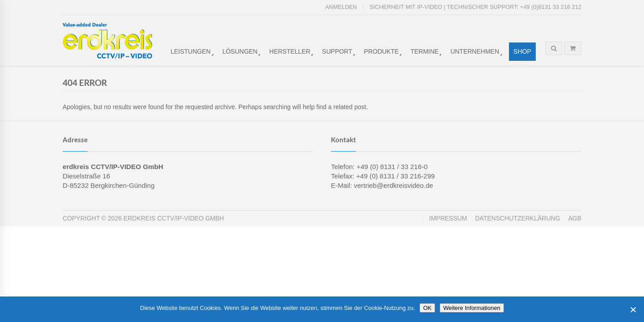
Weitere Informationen (472, 308)
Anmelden (341, 7)
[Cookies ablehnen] (633, 309)
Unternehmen (475, 51)
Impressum (448, 218)
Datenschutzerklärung (517, 218)
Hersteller (290, 51)
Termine (425, 51)
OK (427, 308)
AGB (575, 218)
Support (337, 51)
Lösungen (240, 51)
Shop (522, 51)
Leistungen (190, 51)
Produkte (381, 51)
